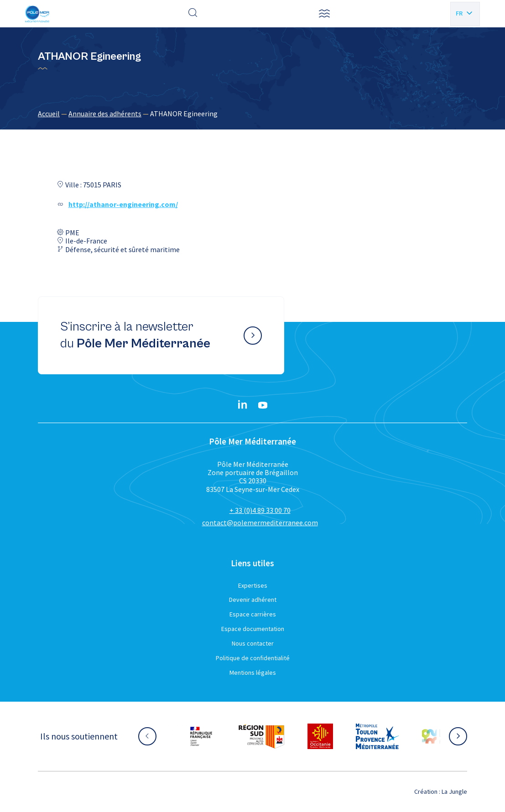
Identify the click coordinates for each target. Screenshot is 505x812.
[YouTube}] (263, 405)
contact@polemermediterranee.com (260, 522)
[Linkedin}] (243, 405)
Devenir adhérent (253, 600)
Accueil (49, 114)
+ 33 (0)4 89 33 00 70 (260, 510)
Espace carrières (253, 614)
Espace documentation (253, 629)
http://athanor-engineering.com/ (123, 204)
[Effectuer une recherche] (193, 14)
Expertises (253, 585)
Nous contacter (253, 643)
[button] (324, 14)
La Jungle (454, 791)
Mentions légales (253, 672)
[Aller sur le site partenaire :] (201, 736)
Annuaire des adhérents (105, 114)
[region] (252, 114)
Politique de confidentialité (253, 658)
